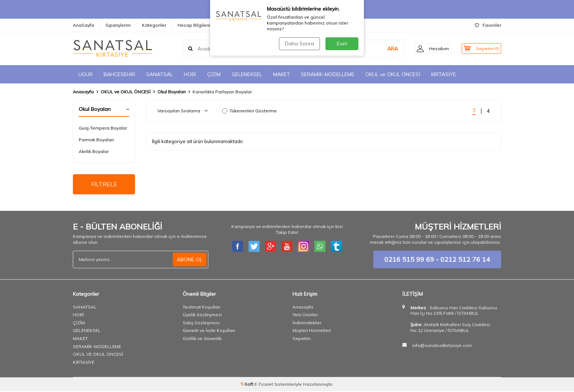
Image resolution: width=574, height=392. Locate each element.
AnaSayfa (83, 25)
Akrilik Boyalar (94, 151)
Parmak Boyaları (96, 140)
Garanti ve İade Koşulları (209, 331)
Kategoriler (154, 25)
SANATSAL (159, 74)
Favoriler (488, 25)
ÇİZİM (214, 74)
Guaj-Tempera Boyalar (103, 128)
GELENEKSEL (247, 74)
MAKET (282, 74)
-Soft (247, 385)
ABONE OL (190, 260)
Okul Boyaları (172, 92)
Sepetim (302, 339)
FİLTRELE (104, 184)
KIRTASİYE (444, 74)
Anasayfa (83, 92)
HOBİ (190, 74)
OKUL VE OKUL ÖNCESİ (98, 355)
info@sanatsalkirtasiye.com (442, 346)
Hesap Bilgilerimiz (197, 25)
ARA (385, 49)
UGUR (85, 74)
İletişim (236, 25)
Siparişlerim (118, 25)
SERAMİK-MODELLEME (328, 74)
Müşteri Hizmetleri (312, 331)
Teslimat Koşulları (202, 308)
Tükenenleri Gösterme (249, 111)
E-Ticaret (264, 385)
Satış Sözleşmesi (201, 323)
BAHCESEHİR (119, 74)
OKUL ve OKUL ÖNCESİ (393, 74)
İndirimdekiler (307, 323)
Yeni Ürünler (305, 315)
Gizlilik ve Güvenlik (202, 339)
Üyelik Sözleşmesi (202, 315)
